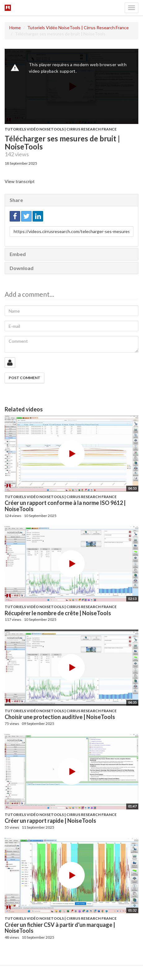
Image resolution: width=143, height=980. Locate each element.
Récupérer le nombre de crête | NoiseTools (58, 613)
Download (22, 268)
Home (15, 27)
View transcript (20, 181)
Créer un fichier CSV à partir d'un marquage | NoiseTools (60, 928)
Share (16, 200)
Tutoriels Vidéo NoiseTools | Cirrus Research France (78, 27)
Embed (18, 254)
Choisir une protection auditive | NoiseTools (60, 717)
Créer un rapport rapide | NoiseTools (50, 821)
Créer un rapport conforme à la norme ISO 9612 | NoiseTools (65, 506)
